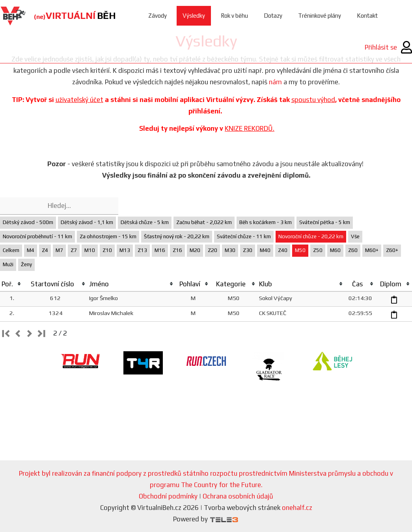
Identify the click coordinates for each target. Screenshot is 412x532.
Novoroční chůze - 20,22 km (311, 236)
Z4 (45, 250)
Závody (158, 16)
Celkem (11, 250)
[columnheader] (12, 284)
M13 (125, 250)
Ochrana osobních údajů (238, 496)
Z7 (74, 250)
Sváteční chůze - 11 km (244, 236)
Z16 (177, 250)
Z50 (318, 250)
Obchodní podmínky (168, 496)
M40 (265, 250)
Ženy (26, 264)
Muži (8, 264)
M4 (31, 250)
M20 (195, 250)
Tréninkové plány (320, 16)
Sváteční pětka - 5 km (325, 222)
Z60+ (392, 250)
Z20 (213, 250)
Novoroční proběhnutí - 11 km (37, 236)
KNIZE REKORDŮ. (250, 128)
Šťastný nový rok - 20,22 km (177, 236)
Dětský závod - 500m (28, 222)
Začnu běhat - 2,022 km (204, 222)
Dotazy (273, 16)
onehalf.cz (297, 508)
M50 (300, 250)
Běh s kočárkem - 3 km (266, 222)
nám (275, 82)
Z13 (142, 250)
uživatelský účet (79, 100)
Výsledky (194, 16)
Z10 (107, 250)
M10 (90, 250)
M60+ (372, 250)
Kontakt (367, 16)
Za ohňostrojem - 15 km (108, 236)
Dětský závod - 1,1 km (87, 222)
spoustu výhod (313, 100)
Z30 (248, 250)
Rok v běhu (234, 16)
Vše (355, 236)
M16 (160, 250)
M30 (230, 250)
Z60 (353, 250)
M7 (59, 250)
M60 (335, 250)
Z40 (283, 250)
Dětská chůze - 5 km (145, 222)
